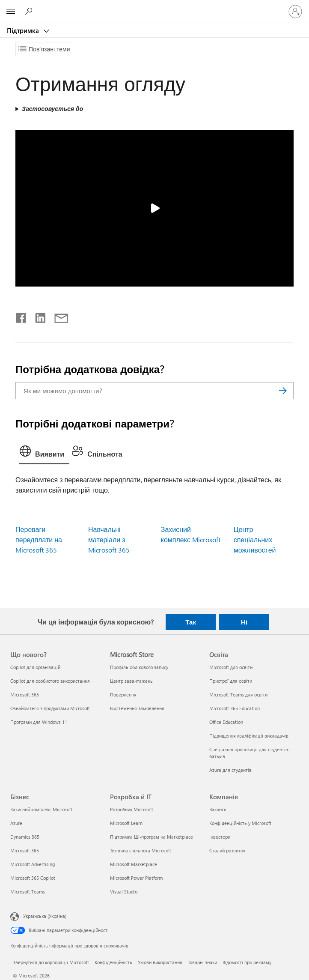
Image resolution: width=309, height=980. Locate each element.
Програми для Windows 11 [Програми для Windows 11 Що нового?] (39, 722)
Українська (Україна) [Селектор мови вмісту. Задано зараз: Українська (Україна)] (45, 916)
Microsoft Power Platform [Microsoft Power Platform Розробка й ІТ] (136, 878)
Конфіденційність (113, 962)
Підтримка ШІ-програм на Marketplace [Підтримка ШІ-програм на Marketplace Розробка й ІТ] (152, 837)
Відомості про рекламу (247, 962)
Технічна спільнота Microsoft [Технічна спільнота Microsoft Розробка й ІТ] (141, 850)
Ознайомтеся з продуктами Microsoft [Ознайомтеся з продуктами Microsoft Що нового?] (50, 708)
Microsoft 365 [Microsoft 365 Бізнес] (25, 850)
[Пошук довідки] (30, 11)
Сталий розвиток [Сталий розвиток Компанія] (227, 850)
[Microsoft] (154, 6)
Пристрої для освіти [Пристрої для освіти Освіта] (231, 681)
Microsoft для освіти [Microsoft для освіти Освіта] (231, 667)
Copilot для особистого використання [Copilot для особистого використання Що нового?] (50, 681)
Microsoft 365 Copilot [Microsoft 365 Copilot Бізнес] (33, 878)
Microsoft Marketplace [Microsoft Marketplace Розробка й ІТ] (134, 864)
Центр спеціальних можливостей (255, 539)
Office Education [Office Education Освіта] (226, 722)
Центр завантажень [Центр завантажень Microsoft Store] (131, 681)
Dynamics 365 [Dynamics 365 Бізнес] (25, 837)
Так (191, 622)
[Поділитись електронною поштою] (57, 316)
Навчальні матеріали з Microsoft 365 (109, 539)
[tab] (44, 453)
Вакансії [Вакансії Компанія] (218, 809)
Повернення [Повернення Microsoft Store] (123, 695)
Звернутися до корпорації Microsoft (51, 962)
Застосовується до (52, 109)
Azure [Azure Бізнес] (16, 823)
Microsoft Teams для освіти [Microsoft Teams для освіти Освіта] (238, 695)
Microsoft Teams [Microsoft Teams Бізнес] (28, 892)
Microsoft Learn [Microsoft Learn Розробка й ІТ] (126, 823)
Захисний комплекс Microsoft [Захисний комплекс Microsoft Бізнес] (41, 809)
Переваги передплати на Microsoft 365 (39, 539)
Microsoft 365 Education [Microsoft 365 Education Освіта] (235, 708)
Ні (244, 622)
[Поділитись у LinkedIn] (37, 316)
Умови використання (160, 962)
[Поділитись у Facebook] (21, 316)
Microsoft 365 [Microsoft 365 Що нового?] (25, 695)
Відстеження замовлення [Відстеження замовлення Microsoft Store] (137, 708)
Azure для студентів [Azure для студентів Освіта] (230, 770)
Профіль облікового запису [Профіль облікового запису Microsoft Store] (139, 667)
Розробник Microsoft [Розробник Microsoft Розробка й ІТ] (132, 809)
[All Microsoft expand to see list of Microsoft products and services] (11, 12)
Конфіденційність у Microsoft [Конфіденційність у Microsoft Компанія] (240, 823)
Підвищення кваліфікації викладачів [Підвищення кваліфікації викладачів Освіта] (249, 736)
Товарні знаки (202, 962)
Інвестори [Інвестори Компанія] (220, 837)
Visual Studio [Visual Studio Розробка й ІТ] (124, 892)
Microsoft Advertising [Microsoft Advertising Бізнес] (33, 864)
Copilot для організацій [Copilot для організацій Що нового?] (35, 667)
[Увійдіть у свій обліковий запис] (295, 12)
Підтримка (24, 30)
